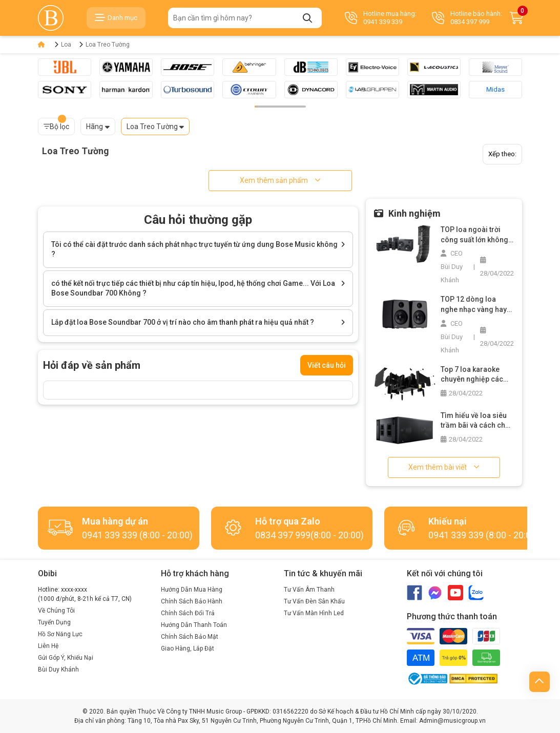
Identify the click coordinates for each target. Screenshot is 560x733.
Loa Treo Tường (108, 45)
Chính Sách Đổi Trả (188, 613)
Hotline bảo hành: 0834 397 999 (467, 18)
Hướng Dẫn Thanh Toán (194, 625)
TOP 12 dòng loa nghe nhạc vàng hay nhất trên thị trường (474, 305)
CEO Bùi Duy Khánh (452, 267)
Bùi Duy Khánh (58, 669)
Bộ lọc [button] (56, 124)
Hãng (95, 127)
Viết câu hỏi (327, 365)
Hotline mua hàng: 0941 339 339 (381, 18)
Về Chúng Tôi (56, 611)
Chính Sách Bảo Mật (190, 637)
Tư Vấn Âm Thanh (309, 590)
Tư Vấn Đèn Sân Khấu (314, 601)
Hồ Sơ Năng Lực (60, 634)
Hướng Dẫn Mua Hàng (192, 590)
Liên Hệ (48, 646)
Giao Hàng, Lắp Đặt (188, 648)
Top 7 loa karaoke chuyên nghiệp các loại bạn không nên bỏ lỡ (477, 375)
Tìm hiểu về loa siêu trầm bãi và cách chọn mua (477, 421)
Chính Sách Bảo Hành (192, 601)
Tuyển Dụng (54, 622)
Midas (495, 89)
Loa (66, 45)
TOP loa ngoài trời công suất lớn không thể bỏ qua (474, 235)
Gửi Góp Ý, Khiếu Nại (66, 658)
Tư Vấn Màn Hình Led (314, 613)
